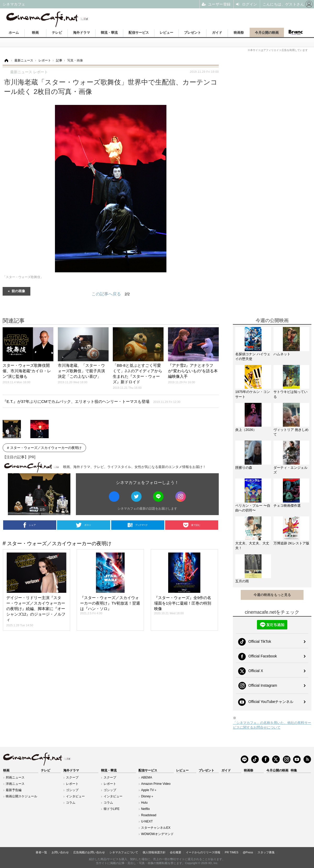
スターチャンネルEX (156, 828)
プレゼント (192, 33)
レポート (72, 784)
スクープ (72, 777)
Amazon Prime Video (156, 784)
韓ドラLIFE (112, 809)
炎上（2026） (246, 430)
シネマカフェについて (124, 852)
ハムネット (282, 354)
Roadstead (149, 815)
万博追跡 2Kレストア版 (291, 543)
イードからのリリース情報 (203, 852)
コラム (71, 803)
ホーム (14, 33)
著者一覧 (41, 852)
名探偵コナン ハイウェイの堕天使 (253, 356)
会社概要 (176, 852)
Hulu (144, 803)
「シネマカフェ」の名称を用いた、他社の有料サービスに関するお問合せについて (272, 725)
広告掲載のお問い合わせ (89, 852)
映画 (35, 33)
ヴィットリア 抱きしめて (291, 432)
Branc (296, 32)
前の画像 (18, 291)
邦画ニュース (15, 777)
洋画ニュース (15, 784)
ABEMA (147, 777)
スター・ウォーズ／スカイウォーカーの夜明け (46, 448)
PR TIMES (232, 852)
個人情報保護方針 (154, 852)
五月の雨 (242, 581)
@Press (248, 852)
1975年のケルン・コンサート (253, 394)
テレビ (57, 33)
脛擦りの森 (244, 468)
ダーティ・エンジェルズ (290, 470)
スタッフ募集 (266, 852)
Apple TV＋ (149, 790)
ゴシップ (72, 790)
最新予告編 (14, 790)
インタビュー (75, 796)
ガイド (217, 33)
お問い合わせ (60, 852)
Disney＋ (147, 796)
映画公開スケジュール (21, 796)
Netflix (145, 809)
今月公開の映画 (267, 33)
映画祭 (239, 33)
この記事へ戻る (111, 294)
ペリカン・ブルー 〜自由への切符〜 (253, 508)
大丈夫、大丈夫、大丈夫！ (252, 546)
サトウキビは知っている (290, 394)
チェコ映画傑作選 (287, 506)
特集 (294, 770)
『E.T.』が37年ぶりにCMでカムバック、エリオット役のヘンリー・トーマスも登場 (92, 401)
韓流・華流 (109, 33)
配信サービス (139, 33)
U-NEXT (147, 821)
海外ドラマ (82, 33)
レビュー (166, 33)
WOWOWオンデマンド (157, 834)
